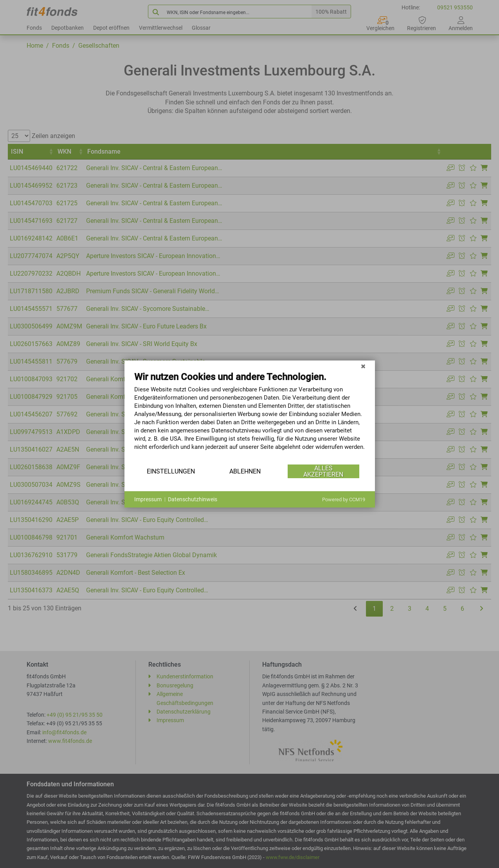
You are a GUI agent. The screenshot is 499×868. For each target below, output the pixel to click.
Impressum (148, 499)
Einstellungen (171, 471)
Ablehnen (245, 471)
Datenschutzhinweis (193, 499)
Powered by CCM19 (344, 499)
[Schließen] (363, 366)
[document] (250, 417)
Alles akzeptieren (323, 471)
